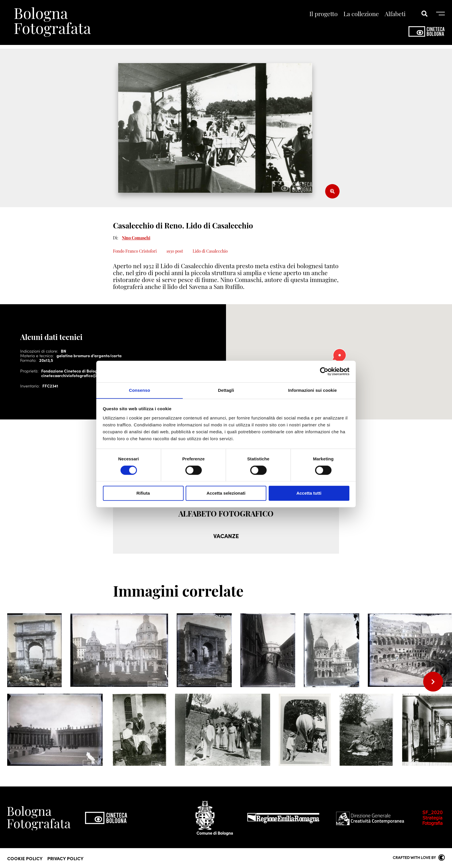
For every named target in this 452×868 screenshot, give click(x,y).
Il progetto (323, 14)
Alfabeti (395, 14)
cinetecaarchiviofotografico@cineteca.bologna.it (88, 375)
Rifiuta (143, 493)
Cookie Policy (25, 858)
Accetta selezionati (226, 493)
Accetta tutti (309, 493)
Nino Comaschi (136, 238)
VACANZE (226, 536)
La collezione (361, 14)
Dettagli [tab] (226, 390)
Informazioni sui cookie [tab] (313, 390)
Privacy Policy (65, 858)
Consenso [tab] (139, 390)
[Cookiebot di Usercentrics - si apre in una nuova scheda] (324, 371)
